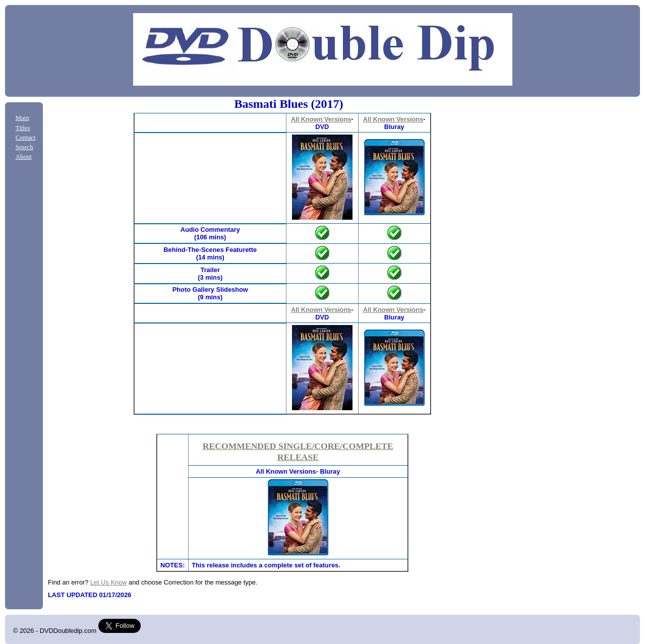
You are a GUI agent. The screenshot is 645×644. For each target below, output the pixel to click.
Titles (23, 128)
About (24, 157)
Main (22, 118)
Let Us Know (109, 582)
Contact (26, 138)
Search (24, 147)
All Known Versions (321, 119)
